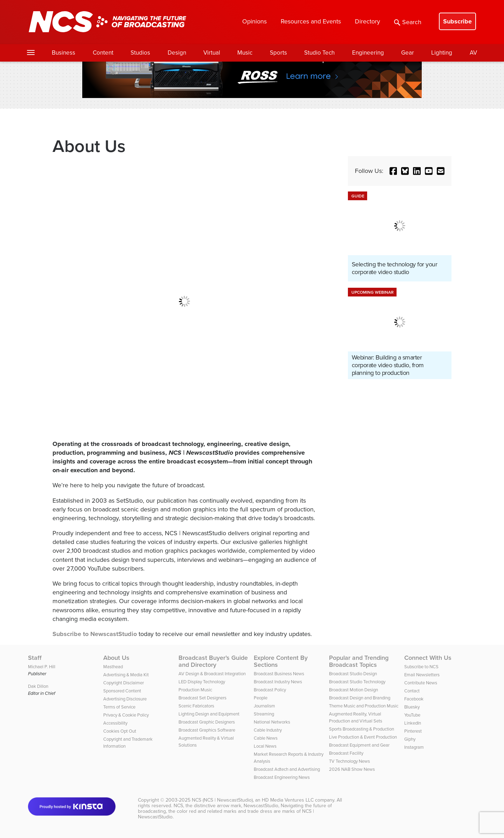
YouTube (412, 715)
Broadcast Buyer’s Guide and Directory (213, 661)
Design (177, 53)
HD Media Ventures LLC (288, 800)
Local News (265, 746)
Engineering (368, 53)
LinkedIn (413, 723)
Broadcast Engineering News (282, 777)
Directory (367, 21)
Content (103, 53)
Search (408, 22)
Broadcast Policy (270, 690)
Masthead (113, 667)
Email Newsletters (422, 675)
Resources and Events (311, 21)
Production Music (195, 690)
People (261, 698)
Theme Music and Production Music (364, 706)
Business (64, 53)
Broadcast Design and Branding (360, 698)
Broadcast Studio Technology (357, 682)
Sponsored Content (122, 691)
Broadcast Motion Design (353, 690)
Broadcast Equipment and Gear (359, 745)
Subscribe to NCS (421, 667)
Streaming (264, 714)
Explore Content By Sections (281, 661)
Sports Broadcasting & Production (362, 729)
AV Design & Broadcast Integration (212, 674)
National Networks (272, 722)
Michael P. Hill (42, 667)
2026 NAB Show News (352, 769)
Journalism (264, 706)
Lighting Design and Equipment (209, 714)
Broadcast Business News (279, 674)
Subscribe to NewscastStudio (95, 634)
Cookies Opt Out (120, 731)
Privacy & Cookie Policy (126, 715)
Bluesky (412, 707)
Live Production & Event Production (363, 737)
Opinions (254, 21)
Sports (278, 53)
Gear (408, 53)
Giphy (410, 739)
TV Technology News (349, 761)
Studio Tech (319, 53)
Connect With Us (428, 658)
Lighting (442, 53)
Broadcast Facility (346, 753)
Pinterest (413, 731)
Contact (412, 691)
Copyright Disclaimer (124, 683)
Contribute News (421, 683)
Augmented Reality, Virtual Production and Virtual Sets (356, 717)
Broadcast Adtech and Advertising (287, 769)
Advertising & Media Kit (126, 675)
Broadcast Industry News (278, 682)
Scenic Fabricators (196, 706)
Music (245, 53)
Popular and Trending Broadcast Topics (359, 661)
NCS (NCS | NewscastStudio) (222, 800)
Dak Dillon (38, 686)
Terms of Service (119, 707)
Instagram (414, 747)
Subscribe (457, 21)
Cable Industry (268, 730)
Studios (140, 53)
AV (473, 53)
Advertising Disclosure (125, 699)
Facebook (414, 699)
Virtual (212, 53)
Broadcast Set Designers (202, 698)
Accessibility (115, 723)
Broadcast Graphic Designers (207, 722)
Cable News (266, 738)
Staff (35, 658)
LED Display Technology (202, 682)
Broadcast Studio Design (353, 674)
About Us (116, 658)
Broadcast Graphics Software (207, 730)
